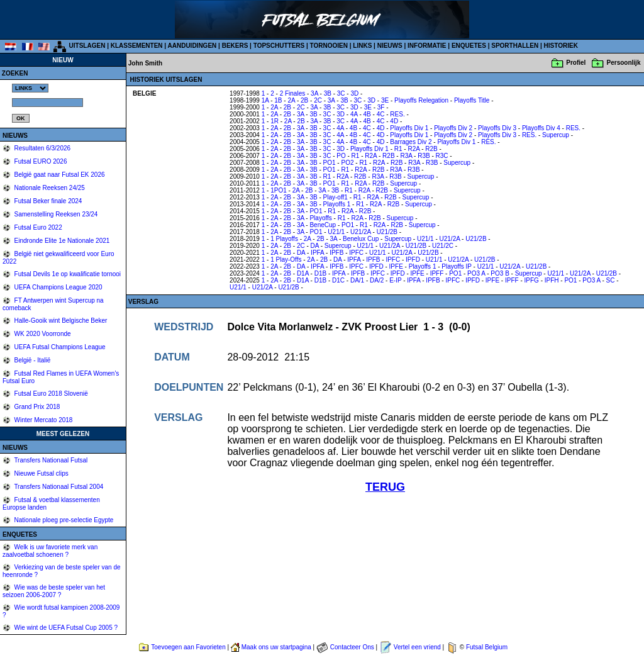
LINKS (362, 46)
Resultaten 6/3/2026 (42, 148)
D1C (338, 280)
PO (341, 156)
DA (315, 246)
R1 (398, 149)
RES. (397, 114)
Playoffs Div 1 (409, 128)
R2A (414, 149)
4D (394, 121)
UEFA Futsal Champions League (59, 347)
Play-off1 (336, 197)
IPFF (437, 273)
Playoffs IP (456, 266)
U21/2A (361, 232)
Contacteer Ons (352, 647)
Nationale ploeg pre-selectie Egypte (63, 520)
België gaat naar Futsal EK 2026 (59, 175)
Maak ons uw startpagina (276, 647)
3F (381, 107)
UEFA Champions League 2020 (58, 287)
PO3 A (476, 273)
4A (354, 114)
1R (275, 121)
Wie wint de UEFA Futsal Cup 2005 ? (65, 628)
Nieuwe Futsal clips (41, 473)
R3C (442, 156)
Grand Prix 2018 (36, 407)
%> (30, 88)
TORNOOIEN (329, 46)
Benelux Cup (361, 239)
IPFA (317, 253)
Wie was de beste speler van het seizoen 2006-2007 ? (54, 591)
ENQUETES (469, 46)
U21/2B (387, 232)
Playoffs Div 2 (453, 128)
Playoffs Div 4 (541, 128)
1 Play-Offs (286, 260)
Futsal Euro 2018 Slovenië (50, 394)
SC (611, 280)
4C (381, 114)
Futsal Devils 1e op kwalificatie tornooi (67, 274)
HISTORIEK (561, 46)
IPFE (396, 266)
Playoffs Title (472, 100)
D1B (320, 273)
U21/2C (443, 246)
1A (265, 100)
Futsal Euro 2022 (37, 227)
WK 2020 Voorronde (42, 334)
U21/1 (336, 232)
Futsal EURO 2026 (40, 161)
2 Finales (293, 93)
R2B (431, 149)
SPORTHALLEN (515, 46)
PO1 (330, 163)
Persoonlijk (624, 63)
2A (291, 100)
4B (367, 114)
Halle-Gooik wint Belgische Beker (60, 321)
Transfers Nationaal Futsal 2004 (58, 487)
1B (278, 100)
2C (318, 100)
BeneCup (323, 225)
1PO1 (279, 190)
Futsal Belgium (487, 647)
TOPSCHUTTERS (279, 46)
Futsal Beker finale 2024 (47, 201)
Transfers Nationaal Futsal (50, 460)
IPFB (336, 253)
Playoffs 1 (337, 204)
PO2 (347, 163)
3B (328, 93)
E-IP (395, 280)
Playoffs (320, 218)
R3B (424, 156)
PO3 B (500, 273)
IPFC (356, 253)
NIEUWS (390, 46)
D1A (303, 273)
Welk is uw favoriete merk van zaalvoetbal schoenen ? (50, 551)
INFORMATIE (427, 46)
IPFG (532, 280)
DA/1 (357, 280)
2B (304, 100)
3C (341, 93)
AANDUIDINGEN (192, 46)
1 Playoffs (284, 239)
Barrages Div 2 (411, 142)
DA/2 (377, 280)
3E (385, 100)
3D (354, 93)
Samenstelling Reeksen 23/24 (55, 214)
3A (314, 93)
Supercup (556, 135)
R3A (406, 156)
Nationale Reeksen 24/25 (49, 188)
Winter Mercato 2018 (43, 420)
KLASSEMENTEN (137, 46)
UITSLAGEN (87, 46)
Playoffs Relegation (421, 100)
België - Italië (32, 360)
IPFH (552, 280)
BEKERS (235, 46)
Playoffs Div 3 (497, 128)
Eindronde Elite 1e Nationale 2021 (61, 241)
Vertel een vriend (417, 647)
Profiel (576, 63)
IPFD (413, 260)
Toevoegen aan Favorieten (188, 647)
